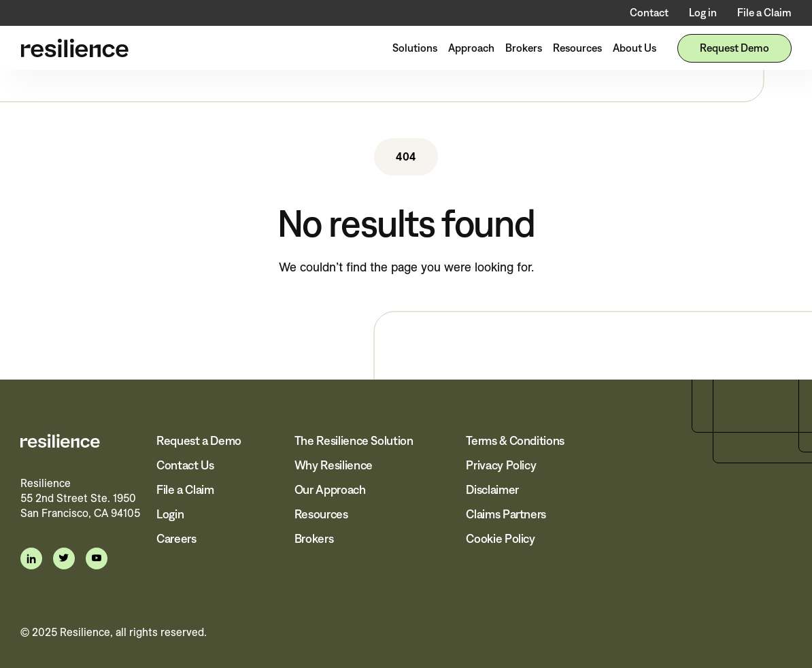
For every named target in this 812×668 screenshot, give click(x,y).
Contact (649, 13)
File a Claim (764, 13)
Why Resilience (334, 465)
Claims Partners (506, 514)
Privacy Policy (501, 465)
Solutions (415, 48)
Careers (176, 539)
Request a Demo (199, 441)
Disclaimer (492, 490)
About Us (635, 48)
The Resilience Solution (354, 441)
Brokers (524, 48)
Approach (471, 48)
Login (170, 514)
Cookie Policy (500, 539)
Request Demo (734, 48)
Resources (577, 48)
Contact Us (185, 465)
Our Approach (330, 490)
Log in (703, 13)
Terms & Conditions (515, 441)
